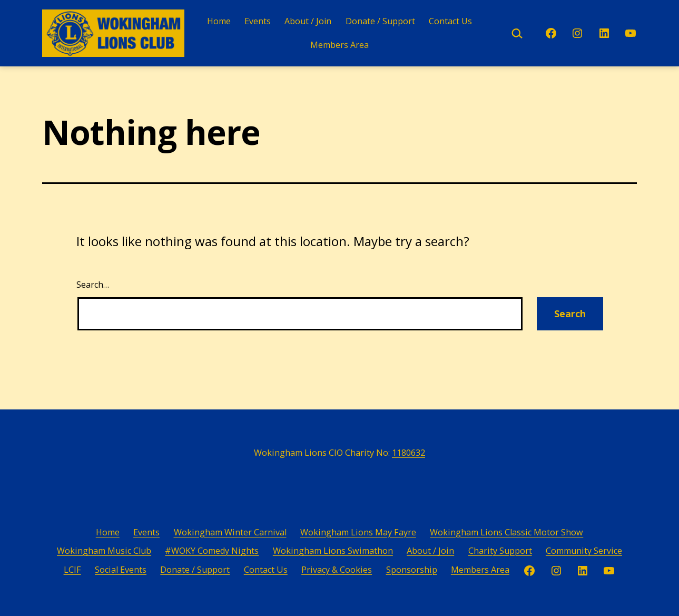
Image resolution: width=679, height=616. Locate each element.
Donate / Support (380, 21)
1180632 (409, 453)
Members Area (339, 45)
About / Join (308, 21)
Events (258, 21)
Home (219, 21)
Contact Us (450, 21)
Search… (93, 285)
